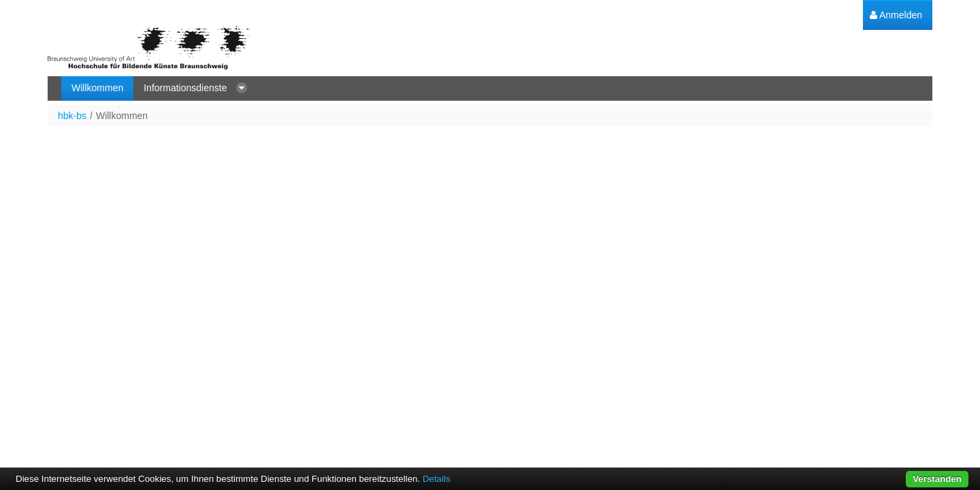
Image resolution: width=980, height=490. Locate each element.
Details (437, 479)
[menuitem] (896, 15)
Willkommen (122, 116)
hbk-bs (72, 116)
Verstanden (937, 479)
